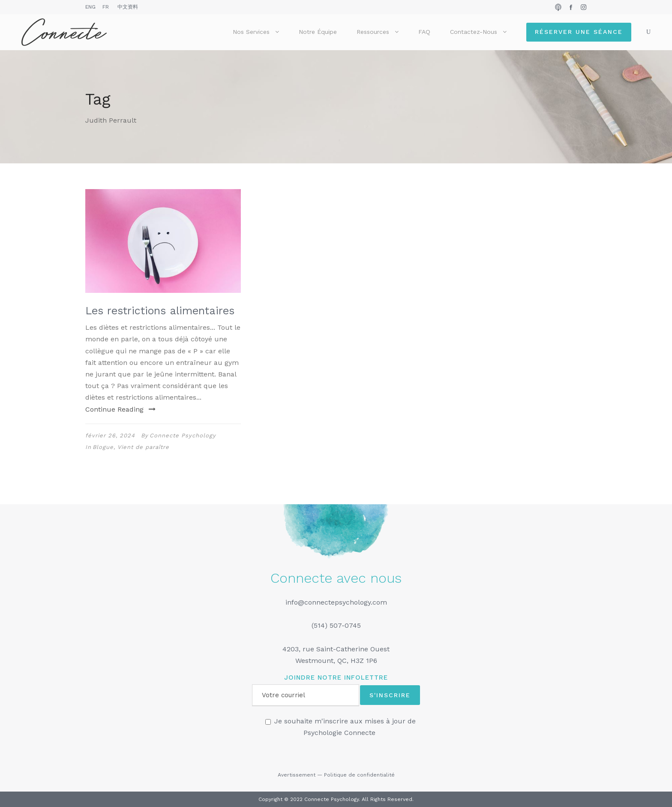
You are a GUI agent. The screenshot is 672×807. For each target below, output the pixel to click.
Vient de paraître (143, 447)
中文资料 (128, 7)
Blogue (103, 447)
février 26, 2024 (110, 435)
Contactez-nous (474, 32)
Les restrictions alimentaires (160, 311)
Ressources (373, 32)
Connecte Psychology (183, 435)
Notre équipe (318, 32)
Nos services (251, 32)
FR (106, 7)
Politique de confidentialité (359, 775)
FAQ (424, 32)
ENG (90, 7)
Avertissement (297, 775)
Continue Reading (120, 409)
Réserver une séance (579, 32)
